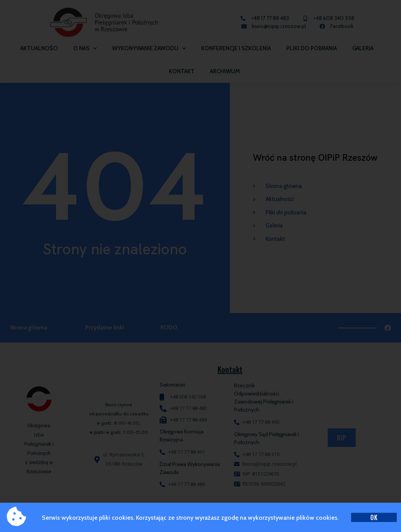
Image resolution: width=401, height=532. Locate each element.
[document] (200, 266)
